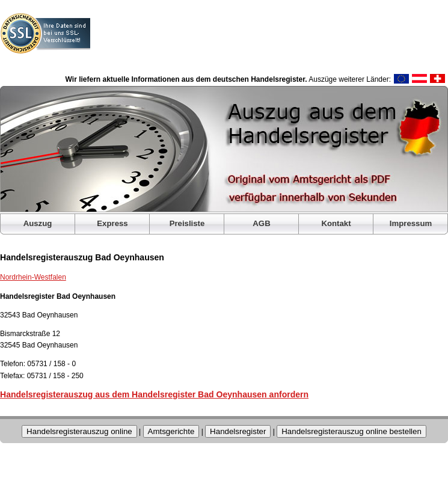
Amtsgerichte (171, 431)
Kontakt (336, 223)
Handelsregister (238, 431)
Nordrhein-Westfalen (33, 277)
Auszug (38, 223)
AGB (261, 223)
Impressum (411, 223)
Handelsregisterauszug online (79, 431)
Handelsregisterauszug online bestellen (351, 431)
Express (112, 223)
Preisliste (187, 223)
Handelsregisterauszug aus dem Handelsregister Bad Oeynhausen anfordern (154, 394)
